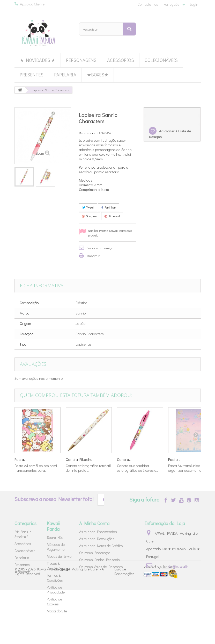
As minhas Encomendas (98, 532)
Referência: (87, 133)
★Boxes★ (98, 75)
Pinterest (112, 216)
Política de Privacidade (56, 590)
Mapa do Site (57, 611)
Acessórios (121, 60)
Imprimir (93, 256)
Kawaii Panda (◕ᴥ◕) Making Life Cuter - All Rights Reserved (60, 625)
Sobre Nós (55, 537)
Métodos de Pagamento (56, 547)
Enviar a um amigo (100, 248)
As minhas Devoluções (97, 539)
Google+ (90, 216)
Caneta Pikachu (79, 459)
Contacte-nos (148, 4)
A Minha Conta (94, 523)
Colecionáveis (161, 60)
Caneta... (124, 459)
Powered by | (159, 621)
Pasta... (20, 459)
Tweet (88, 207)
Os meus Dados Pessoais (99, 560)
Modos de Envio (59, 556)
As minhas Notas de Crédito (101, 546)
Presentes (32, 75)
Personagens (81, 60)
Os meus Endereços (95, 553)
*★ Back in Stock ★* (23, 534)
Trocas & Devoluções (55, 566)
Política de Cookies (54, 602)
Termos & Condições (55, 578)
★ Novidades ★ (38, 60)
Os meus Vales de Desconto (101, 567)
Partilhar (109, 207)
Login (194, 4)
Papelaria (65, 75)
